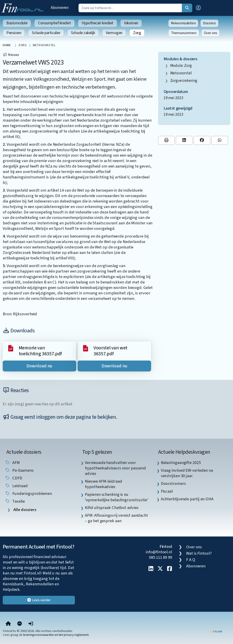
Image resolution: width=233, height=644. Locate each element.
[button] (198, 8)
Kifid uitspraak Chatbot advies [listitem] (112, 508)
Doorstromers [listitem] (173, 484)
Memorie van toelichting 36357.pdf (40, 351)
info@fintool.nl (159, 552)
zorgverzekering (184, 81)
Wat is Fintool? (199, 553)
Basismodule (17, 23)
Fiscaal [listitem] (167, 491)
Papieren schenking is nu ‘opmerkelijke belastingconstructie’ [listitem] (117, 497)
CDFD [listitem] (14, 478)
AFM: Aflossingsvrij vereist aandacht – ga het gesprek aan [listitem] (116, 518)
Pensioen (14, 33)
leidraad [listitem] (16, 486)
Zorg (137, 33)
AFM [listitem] (12, 463)
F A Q (191, 560)
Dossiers (209, 23)
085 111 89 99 (161, 557)
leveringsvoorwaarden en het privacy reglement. (56, 635)
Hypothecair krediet (98, 23)
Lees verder (39, 600)
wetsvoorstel (181, 73)
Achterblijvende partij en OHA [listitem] (187, 499)
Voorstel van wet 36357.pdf (110, 351)
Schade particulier (46, 33)
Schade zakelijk (83, 33)
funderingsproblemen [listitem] (28, 494)
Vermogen (114, 33)
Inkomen (131, 23)
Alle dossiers (24, 510)
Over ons (211, 33)
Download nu (39, 366)
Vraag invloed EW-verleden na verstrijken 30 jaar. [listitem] (187, 473)
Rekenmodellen (183, 23)
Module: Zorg (181, 66)
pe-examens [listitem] (19, 470)
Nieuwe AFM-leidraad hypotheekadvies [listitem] (103, 484)
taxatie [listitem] (15, 501)
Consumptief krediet (54, 23)
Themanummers (184, 33)
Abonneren (60, 8)
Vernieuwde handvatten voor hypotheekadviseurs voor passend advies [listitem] (115, 468)
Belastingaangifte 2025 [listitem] (181, 463)
